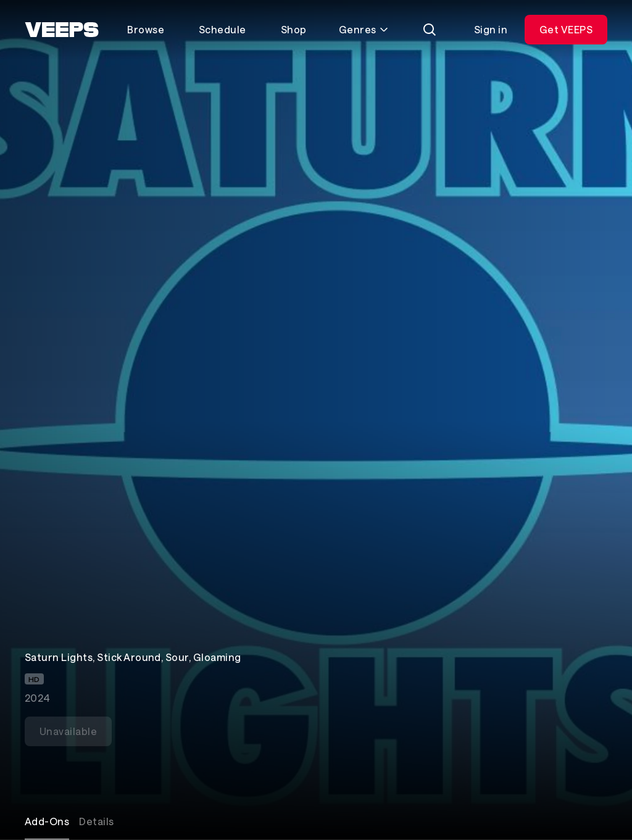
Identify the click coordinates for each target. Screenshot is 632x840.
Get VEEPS (566, 29)
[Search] (430, 30)
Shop (294, 29)
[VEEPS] (62, 30)
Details (96, 821)
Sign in (491, 29)
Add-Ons (47, 821)
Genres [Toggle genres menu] (364, 29)
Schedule (222, 29)
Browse (146, 29)
